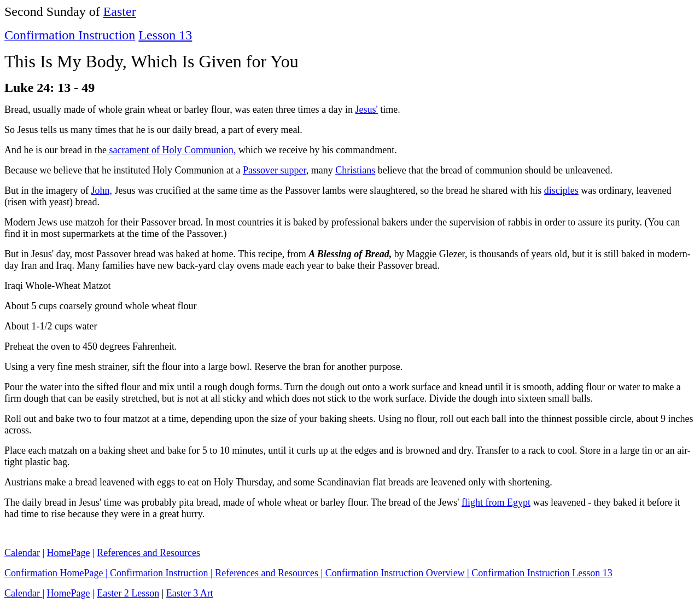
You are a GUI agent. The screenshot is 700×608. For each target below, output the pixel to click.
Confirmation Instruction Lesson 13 (542, 573)
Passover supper (275, 170)
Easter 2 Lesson (128, 593)
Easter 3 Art (190, 593)
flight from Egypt (496, 502)
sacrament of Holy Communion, (171, 150)
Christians (355, 170)
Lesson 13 (165, 35)
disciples (561, 190)
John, (101, 190)
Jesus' (367, 109)
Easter (120, 11)
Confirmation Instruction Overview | (399, 573)
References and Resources (148, 553)
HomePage (69, 553)
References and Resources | (270, 573)
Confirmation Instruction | (162, 573)
